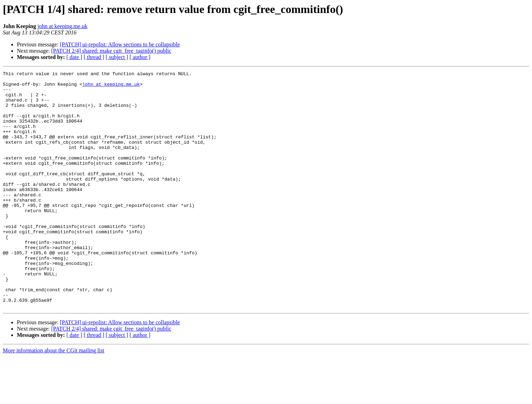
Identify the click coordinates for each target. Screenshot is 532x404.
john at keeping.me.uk (63, 26)
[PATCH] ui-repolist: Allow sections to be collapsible (120, 44)
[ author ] (140, 57)
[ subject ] (117, 57)
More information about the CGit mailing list (54, 398)
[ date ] (74, 57)
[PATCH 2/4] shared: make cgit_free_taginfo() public (111, 51)
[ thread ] (94, 57)
